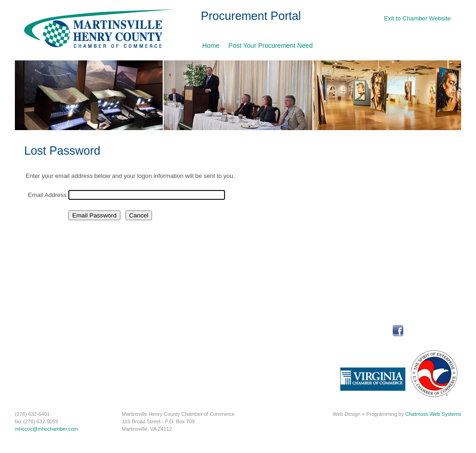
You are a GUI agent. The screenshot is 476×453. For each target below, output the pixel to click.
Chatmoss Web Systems (433, 414)
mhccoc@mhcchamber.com (46, 429)
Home (211, 46)
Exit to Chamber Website (417, 18)
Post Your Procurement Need (270, 46)
